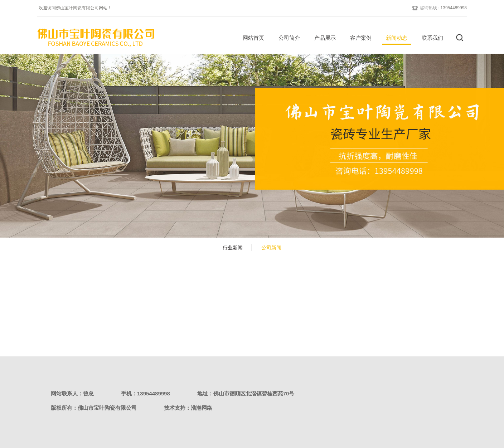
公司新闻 (271, 248)
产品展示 (323, 38)
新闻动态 (394, 38)
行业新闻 (233, 248)
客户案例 (358, 38)
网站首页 (251, 38)
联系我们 (430, 38)
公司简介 (287, 38)
